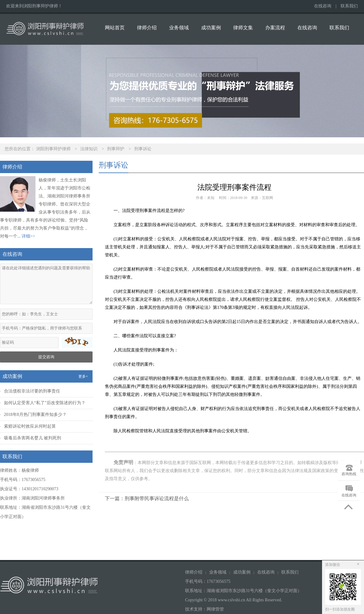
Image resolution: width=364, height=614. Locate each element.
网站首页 (115, 28)
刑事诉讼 (143, 149)
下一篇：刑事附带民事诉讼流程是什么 (147, 498)
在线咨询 (323, 6)
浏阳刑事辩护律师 (53, 149)
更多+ (83, 376)
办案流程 (275, 28)
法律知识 (89, 149)
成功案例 (211, 28)
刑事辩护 (116, 149)
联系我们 (349, 6)
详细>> (28, 236)
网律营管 (215, 609)
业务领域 (179, 28)
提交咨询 (46, 357)
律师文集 (243, 28)
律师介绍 (147, 28)
